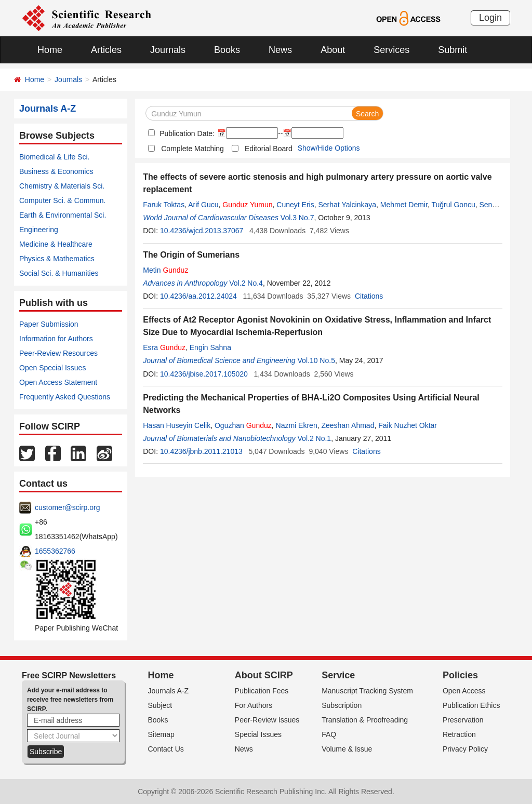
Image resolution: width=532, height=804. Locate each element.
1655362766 (55, 551)
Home (50, 50)
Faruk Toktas (164, 205)
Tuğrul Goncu (453, 205)
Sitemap (161, 734)
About (333, 50)
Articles (106, 50)
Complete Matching (192, 149)
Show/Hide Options (329, 148)
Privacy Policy (465, 749)
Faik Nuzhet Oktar (408, 425)
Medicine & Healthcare (56, 244)
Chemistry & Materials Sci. (62, 186)
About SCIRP (264, 675)
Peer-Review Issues (267, 720)
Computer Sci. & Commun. (63, 200)
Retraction (459, 734)
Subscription (342, 705)
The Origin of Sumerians (191, 255)
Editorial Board (269, 149)
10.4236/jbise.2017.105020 (204, 374)
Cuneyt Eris (295, 205)
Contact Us (166, 749)
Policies (460, 675)
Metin (165, 270)
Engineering (39, 230)
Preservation (463, 720)
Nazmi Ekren (297, 425)
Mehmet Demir (404, 205)
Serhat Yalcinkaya (348, 205)
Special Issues (258, 734)
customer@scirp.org (67, 507)
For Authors (254, 705)
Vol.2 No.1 (315, 438)
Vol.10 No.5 (316, 360)
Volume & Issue (347, 749)
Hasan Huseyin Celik (177, 425)
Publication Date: (186, 133)
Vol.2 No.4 (246, 283)
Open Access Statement (58, 382)
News (280, 50)
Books (227, 50)
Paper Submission (49, 324)
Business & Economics (56, 171)
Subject (160, 705)
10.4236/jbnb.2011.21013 (201, 451)
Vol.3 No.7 (297, 218)
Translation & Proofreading (365, 720)
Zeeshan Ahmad (348, 425)
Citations (369, 296)
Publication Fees (262, 691)
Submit (453, 50)
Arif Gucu (203, 205)
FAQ (329, 734)
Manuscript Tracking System (367, 691)
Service (338, 675)
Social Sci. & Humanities (59, 273)
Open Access (464, 691)
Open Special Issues (52, 368)
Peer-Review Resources (58, 353)
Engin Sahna (210, 347)
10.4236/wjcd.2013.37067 (202, 231)
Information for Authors (56, 339)
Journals (168, 50)
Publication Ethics (471, 705)
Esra (164, 347)
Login (490, 18)
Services (391, 50)
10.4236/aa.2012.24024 (198, 296)
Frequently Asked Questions (65, 397)
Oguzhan (243, 425)
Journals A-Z (169, 691)
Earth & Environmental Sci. (63, 215)
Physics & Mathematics (57, 259)
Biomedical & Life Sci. (54, 157)
